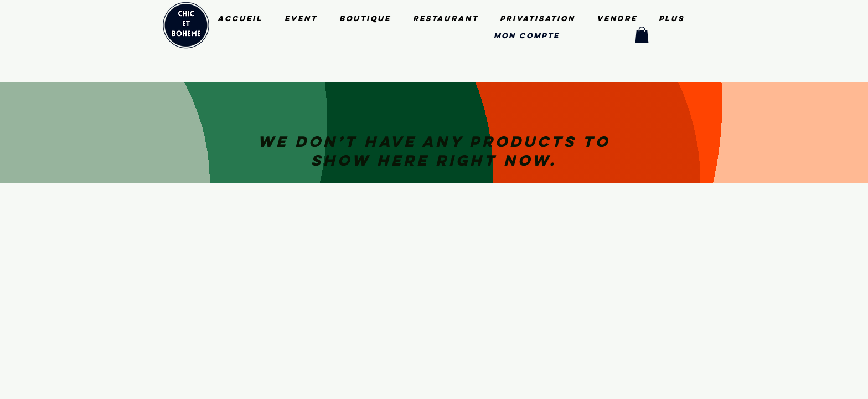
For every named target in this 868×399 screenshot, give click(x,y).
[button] (642, 35)
